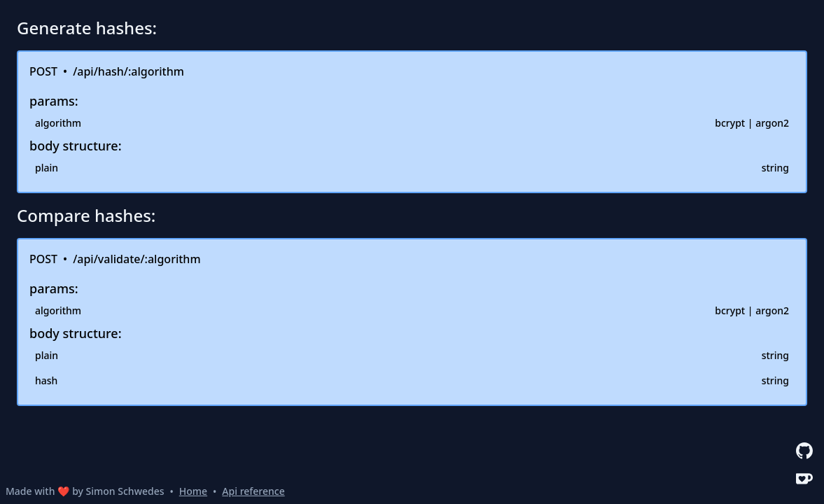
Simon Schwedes (125, 491)
